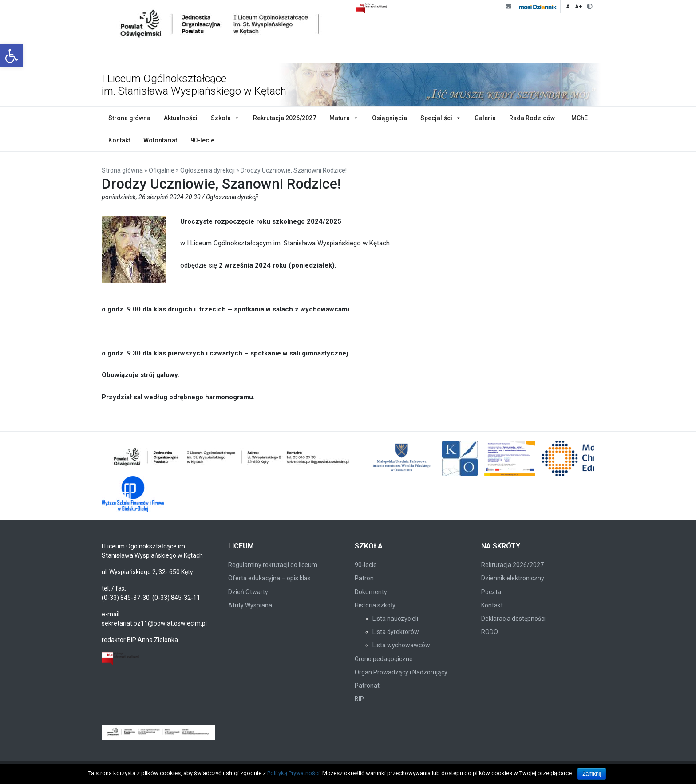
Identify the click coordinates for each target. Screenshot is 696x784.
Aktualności (181, 118)
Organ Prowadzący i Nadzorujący (401, 672)
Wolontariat (160, 140)
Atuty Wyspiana (250, 605)
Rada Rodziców (532, 118)
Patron (364, 578)
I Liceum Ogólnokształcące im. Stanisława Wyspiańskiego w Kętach (194, 85)
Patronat (367, 686)
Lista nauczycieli (395, 619)
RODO (490, 632)
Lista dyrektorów (396, 632)
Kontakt (119, 140)
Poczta (491, 592)
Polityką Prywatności (293, 773)
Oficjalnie (162, 170)
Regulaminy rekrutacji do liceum (273, 565)
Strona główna (129, 118)
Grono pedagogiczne (384, 659)
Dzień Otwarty (248, 592)
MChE (579, 118)
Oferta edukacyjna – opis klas (269, 578)
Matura (340, 118)
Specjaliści (436, 118)
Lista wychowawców (401, 645)
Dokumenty (371, 592)
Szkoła (221, 118)
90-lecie (202, 140)
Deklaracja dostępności (513, 619)
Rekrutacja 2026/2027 (285, 118)
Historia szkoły (375, 605)
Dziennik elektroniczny (513, 578)
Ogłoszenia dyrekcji (208, 170)
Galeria (485, 118)
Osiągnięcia (390, 118)
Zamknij (592, 774)
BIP (359, 699)
